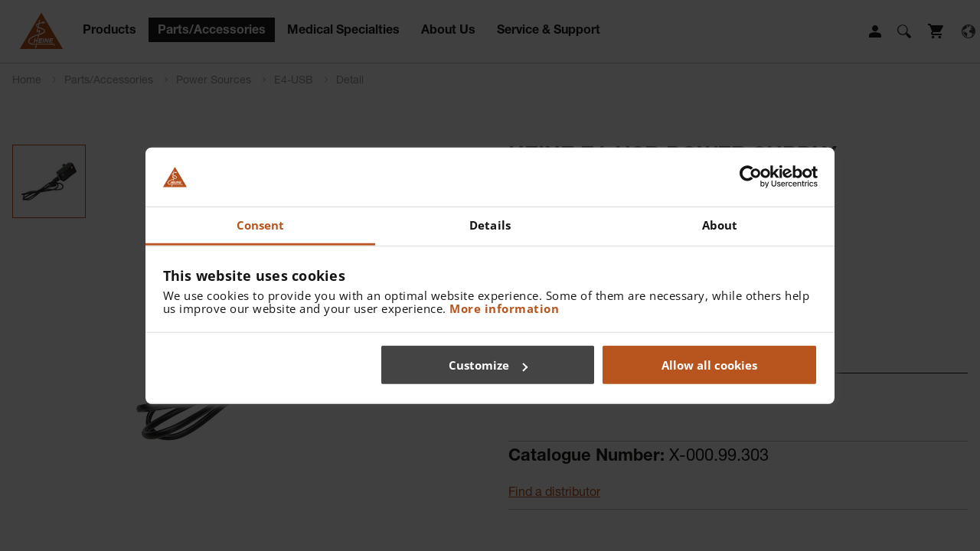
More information (504, 308)
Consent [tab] (261, 225)
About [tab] (720, 225)
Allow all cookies (709, 365)
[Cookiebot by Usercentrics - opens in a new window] (751, 177)
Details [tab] (490, 225)
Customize (488, 365)
